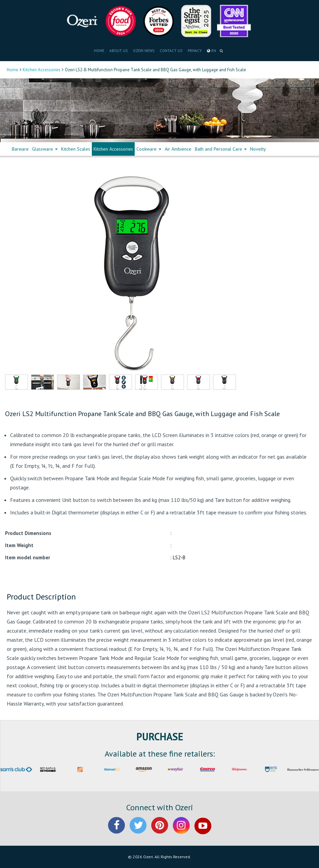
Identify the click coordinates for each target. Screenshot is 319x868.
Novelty (258, 149)
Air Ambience (178, 149)
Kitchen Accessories (42, 70)
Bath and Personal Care (221, 149)
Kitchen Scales (76, 149)
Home (12, 70)
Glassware (45, 149)
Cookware (149, 149)
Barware (20, 149)
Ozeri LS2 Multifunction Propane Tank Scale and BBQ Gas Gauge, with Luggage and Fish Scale (142, 414)
